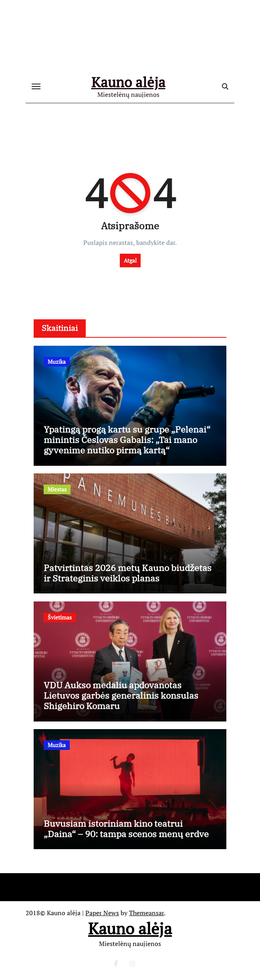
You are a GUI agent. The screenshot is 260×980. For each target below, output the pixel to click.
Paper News (102, 913)
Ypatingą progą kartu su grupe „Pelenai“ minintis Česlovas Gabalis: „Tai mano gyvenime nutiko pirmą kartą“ (127, 440)
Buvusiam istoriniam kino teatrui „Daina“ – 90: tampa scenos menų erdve (126, 829)
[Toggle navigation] (36, 86)
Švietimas (60, 617)
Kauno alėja (128, 82)
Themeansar (146, 913)
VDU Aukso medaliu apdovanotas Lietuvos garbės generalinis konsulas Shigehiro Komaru (121, 695)
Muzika (57, 362)
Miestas (57, 489)
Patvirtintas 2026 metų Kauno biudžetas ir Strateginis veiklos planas (128, 573)
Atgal (130, 260)
